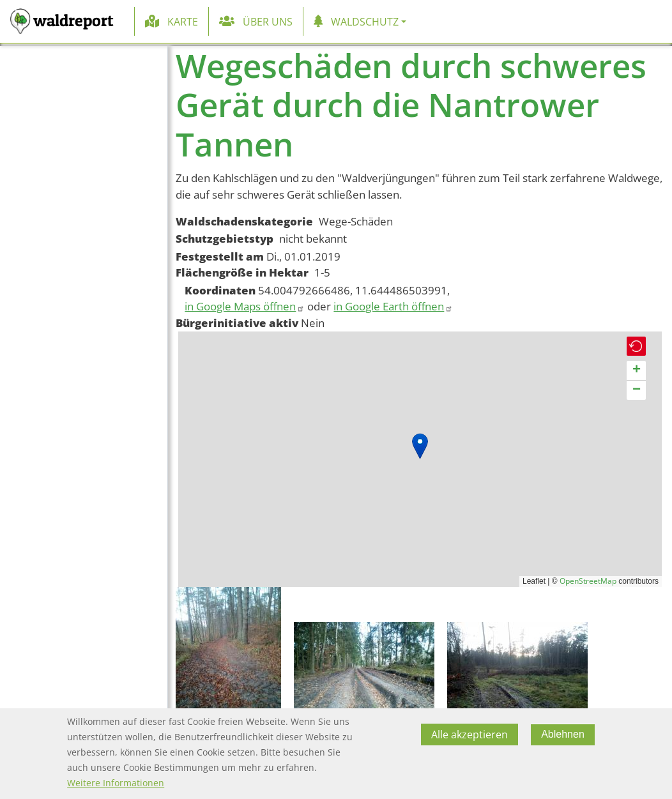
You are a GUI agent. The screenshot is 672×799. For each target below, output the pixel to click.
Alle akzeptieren (470, 734)
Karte (183, 22)
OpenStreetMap (588, 581)
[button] (420, 446)
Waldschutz (365, 22)
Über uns (268, 22)
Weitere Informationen (116, 783)
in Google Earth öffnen (393, 306)
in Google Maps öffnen (245, 306)
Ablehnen (563, 734)
